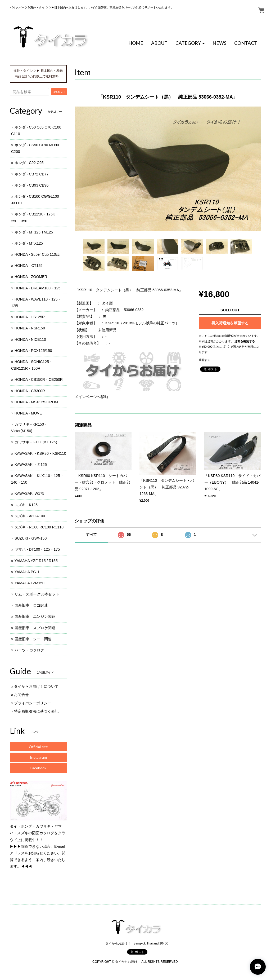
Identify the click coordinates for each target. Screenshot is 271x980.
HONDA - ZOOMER (31, 277)
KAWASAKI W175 (30, 493)
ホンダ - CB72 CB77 (31, 174)
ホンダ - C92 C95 (29, 163)
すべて (91, 535)
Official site (38, 747)
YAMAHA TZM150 (30, 583)
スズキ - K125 (26, 505)
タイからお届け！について (36, 686)
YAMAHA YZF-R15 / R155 (36, 561)
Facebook (38, 768)
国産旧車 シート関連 (33, 639)
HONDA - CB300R (30, 391)
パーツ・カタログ (29, 650)
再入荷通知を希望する (230, 323)
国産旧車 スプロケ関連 (35, 628)
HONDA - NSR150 (30, 328)
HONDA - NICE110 (30, 339)
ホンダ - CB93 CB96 (31, 185)
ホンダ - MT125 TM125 (34, 232)
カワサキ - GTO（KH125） (37, 442)
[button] (190, 43)
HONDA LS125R (30, 317)
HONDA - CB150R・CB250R (39, 379)
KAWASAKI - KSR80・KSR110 (40, 453)
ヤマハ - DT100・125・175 (37, 549)
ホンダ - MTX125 (29, 243)
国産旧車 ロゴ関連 (31, 605)
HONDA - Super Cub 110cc (37, 254)
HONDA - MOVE (28, 413)
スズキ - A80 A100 (30, 516)
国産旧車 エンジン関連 (35, 616)
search (59, 91)
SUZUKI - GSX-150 (31, 538)
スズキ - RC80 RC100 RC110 (39, 527)
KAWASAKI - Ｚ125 (31, 465)
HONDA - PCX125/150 (33, 351)
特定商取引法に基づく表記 (36, 711)
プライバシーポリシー (33, 703)
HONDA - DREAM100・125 (38, 288)
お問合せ (21, 695)
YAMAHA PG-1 (27, 572)
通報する (205, 360)
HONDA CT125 (29, 266)
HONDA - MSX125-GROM (36, 402)
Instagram (38, 757)
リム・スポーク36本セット (37, 594)
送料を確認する (245, 341)
